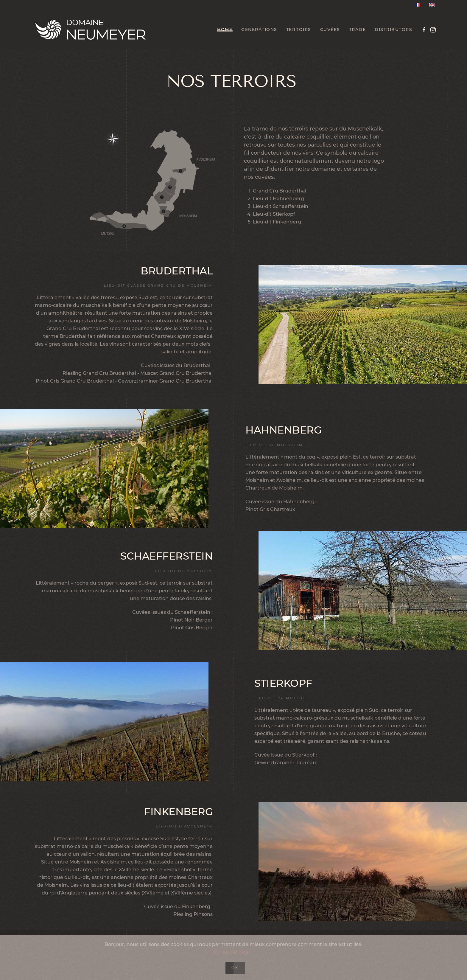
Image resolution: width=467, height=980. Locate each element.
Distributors (393, 29)
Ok (235, 968)
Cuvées (330, 29)
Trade (358, 29)
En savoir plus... (233, 952)
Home (225, 29)
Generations (259, 29)
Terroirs (299, 29)
